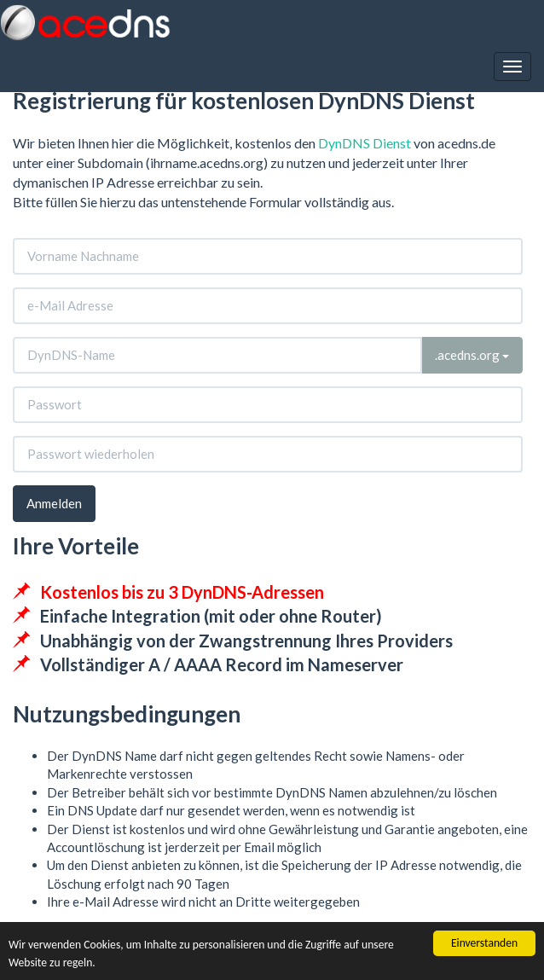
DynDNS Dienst (365, 143)
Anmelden (54, 503)
